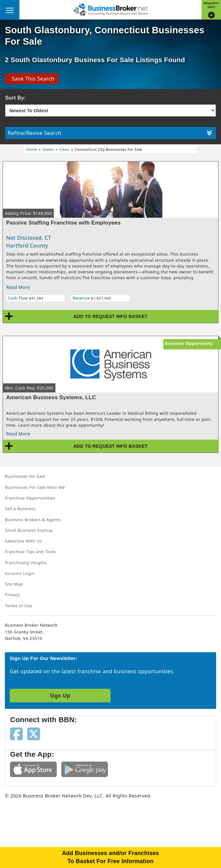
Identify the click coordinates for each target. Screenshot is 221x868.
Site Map (14, 584)
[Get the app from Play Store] (85, 769)
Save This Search (32, 79)
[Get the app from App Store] (33, 769)
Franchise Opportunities (30, 498)
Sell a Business (20, 509)
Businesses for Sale (25, 476)
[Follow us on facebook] (16, 733)
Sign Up (60, 696)
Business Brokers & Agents (33, 520)
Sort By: (16, 98)
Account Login (20, 573)
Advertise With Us (23, 541)
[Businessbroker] (110, 9)
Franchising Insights (26, 563)
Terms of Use (18, 606)
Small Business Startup (29, 530)
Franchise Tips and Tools (30, 552)
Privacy (12, 595)
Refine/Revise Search (110, 133)
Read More (18, 287)
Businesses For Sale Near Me (35, 487)
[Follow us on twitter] (34, 733)
